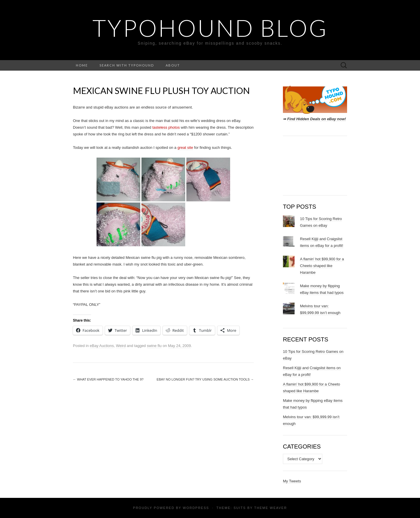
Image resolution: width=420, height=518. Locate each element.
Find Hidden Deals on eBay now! (317, 119)
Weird (121, 346)
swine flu (154, 346)
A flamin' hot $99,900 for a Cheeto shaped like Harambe (322, 266)
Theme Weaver (270, 508)
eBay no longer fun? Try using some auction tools (205, 379)
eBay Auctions (102, 346)
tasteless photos (166, 127)
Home (82, 65)
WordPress (196, 508)
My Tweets (292, 481)
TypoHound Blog (210, 28)
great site (185, 148)
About (173, 65)
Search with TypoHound (127, 65)
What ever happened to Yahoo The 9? (108, 379)
